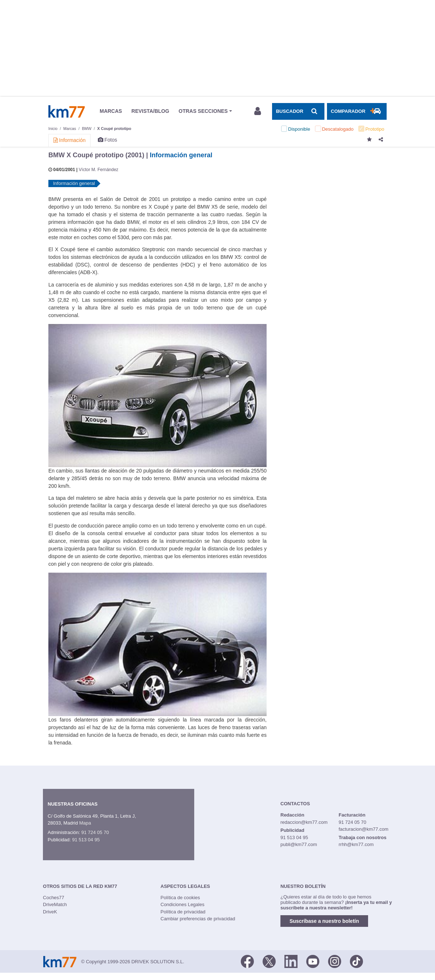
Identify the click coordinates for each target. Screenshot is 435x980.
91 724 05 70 (95, 832)
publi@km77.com (299, 844)
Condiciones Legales (182, 904)
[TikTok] (356, 961)
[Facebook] (247, 961)
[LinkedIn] (291, 961)
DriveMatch (55, 904)
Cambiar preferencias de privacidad (198, 919)
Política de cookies (180, 898)
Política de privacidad (183, 912)
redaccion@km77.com (304, 822)
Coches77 (54, 898)
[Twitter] (269, 961)
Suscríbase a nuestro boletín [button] (324, 921)
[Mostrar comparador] (357, 111)
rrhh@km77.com (356, 844)
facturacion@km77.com (364, 829)
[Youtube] (313, 961)
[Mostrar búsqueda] (298, 111)
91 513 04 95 (86, 840)
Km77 (67, 111)
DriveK (50, 912)
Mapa (85, 823)
